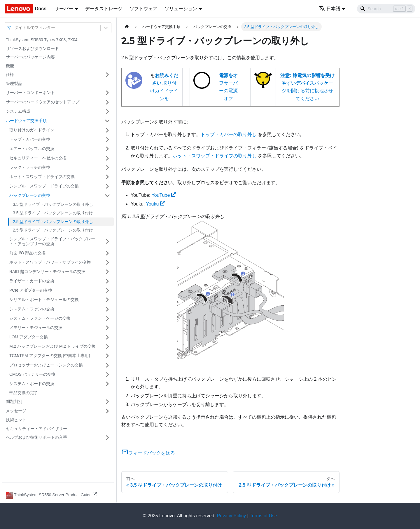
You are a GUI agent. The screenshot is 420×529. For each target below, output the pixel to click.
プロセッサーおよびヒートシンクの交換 (46, 365)
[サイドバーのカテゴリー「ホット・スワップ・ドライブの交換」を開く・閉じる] (107, 177)
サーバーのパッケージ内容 (30, 57)
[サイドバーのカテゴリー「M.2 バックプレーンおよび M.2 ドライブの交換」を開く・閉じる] (107, 347)
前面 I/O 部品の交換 (27, 253)
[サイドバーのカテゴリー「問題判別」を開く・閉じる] (107, 402)
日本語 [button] (330, 9)
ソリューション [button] (181, 9)
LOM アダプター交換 (29, 337)
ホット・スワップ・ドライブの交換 (42, 177)
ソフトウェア (143, 9)
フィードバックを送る (148, 453)
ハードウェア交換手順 (26, 121)
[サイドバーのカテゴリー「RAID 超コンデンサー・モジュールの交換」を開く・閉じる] (107, 272)
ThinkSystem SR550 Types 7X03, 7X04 (42, 40)
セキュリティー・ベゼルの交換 (38, 158)
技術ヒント (16, 420)
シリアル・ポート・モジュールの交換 (44, 300)
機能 (10, 66)
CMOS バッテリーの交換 (32, 374)
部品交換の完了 (24, 393)
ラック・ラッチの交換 (30, 167)
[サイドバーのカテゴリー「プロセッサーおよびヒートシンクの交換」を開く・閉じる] (107, 365)
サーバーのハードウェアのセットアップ (43, 102)
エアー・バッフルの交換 (32, 149)
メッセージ (16, 411)
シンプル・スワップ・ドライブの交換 (44, 186)
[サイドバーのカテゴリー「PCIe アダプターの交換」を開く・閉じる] (107, 290)
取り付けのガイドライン (32, 130)
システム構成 (18, 111)
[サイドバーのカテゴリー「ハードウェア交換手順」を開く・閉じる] (107, 121)
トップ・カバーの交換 (30, 139)
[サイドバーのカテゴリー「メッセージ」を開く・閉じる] (107, 411)
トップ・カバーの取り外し (229, 134)
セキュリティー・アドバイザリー (36, 429)
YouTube (164, 195)
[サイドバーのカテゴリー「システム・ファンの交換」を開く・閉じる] (107, 309)
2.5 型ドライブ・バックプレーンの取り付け (53, 230)
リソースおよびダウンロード (32, 48)
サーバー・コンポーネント (30, 93)
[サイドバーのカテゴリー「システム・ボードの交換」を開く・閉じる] (107, 384)
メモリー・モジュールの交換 (36, 328)
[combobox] (15, 28)
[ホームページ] (127, 27)
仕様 (10, 74)
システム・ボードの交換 (32, 384)
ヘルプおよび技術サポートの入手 (36, 437)
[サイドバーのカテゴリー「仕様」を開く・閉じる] (107, 75)
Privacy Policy (232, 516)
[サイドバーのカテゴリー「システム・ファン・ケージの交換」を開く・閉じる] (107, 319)
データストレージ (104, 9)
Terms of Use (263, 516)
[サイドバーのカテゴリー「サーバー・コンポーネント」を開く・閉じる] (107, 93)
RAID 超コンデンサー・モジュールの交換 (47, 272)
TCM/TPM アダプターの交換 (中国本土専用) (50, 356)
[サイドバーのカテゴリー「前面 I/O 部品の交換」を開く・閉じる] (107, 253)
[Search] (386, 9)
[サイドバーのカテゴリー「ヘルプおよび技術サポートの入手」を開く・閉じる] (107, 438)
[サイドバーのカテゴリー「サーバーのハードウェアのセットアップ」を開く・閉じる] (107, 102)
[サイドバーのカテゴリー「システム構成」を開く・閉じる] (107, 112)
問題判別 (14, 401)
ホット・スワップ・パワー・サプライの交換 (50, 262)
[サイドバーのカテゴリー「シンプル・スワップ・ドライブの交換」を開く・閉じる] (107, 186)
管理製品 (14, 83)
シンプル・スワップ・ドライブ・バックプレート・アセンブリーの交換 (52, 241)
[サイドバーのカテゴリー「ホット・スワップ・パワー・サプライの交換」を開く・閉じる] (107, 262)
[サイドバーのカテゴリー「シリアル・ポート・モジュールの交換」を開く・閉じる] (107, 300)
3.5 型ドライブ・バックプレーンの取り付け (53, 213)
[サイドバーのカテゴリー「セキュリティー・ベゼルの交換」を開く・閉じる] (107, 158)
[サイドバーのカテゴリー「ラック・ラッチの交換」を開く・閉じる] (107, 168)
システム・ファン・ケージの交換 (40, 318)
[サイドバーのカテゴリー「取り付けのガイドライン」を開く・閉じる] (107, 130)
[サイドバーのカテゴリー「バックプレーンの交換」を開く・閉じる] (107, 196)
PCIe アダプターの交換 (31, 290)
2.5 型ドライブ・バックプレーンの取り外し (53, 222)
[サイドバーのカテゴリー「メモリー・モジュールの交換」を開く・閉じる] (107, 328)
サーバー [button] (64, 9)
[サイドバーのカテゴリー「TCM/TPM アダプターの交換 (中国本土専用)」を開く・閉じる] (107, 356)
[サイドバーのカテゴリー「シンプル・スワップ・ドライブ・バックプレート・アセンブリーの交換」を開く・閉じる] (107, 242)
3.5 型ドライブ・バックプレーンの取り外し (53, 204)
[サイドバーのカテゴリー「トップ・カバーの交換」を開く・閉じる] (107, 140)
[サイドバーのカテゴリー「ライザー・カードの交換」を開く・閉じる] (107, 281)
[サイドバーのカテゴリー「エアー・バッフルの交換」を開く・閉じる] (107, 149)
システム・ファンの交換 (32, 309)
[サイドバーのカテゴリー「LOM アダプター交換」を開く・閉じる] (107, 337)
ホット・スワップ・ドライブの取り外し (215, 156)
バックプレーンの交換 (30, 195)
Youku (156, 204)
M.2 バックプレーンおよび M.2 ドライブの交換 (52, 346)
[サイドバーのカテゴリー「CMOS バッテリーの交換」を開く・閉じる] (107, 375)
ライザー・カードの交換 (32, 281)
